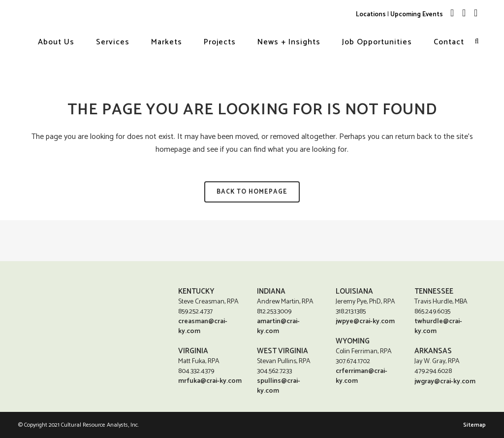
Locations (371, 14)
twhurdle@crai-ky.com (438, 326)
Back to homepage (252, 192)
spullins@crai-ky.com (279, 386)
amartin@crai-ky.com (278, 326)
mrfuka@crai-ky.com (210, 381)
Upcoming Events (417, 14)
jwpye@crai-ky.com (365, 321)
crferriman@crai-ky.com (362, 376)
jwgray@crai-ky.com (445, 382)
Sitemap (474, 425)
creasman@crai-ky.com (203, 326)
